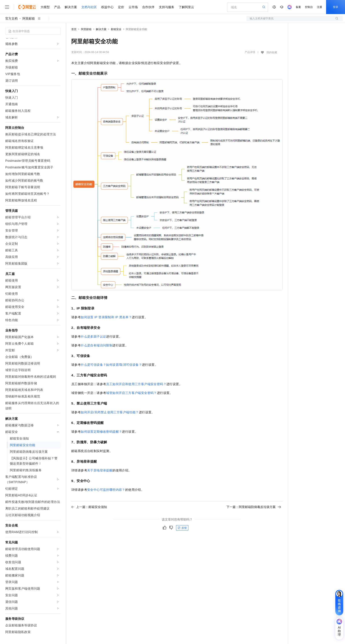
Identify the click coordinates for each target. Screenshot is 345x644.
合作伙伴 (148, 7)
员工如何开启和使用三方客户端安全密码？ (136, 384)
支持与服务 (167, 7)
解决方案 (71, 7)
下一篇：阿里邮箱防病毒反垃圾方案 (254, 507)
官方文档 (11, 18)
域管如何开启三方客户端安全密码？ (131, 393)
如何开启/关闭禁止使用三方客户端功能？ (110, 412)
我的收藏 (272, 52)
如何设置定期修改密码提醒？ (101, 432)
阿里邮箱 (29, 18)
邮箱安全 (116, 29)
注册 (319, 7)
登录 (336, 7)
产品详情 (250, 52)
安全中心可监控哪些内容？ (106, 490)
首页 (74, 29)
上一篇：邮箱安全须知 (89, 507)
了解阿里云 (186, 7)
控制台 (309, 7)
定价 (121, 7)
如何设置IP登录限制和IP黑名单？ (106, 317)
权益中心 (107, 7)
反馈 (182, 528)
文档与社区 (89, 7)
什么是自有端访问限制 (97, 345)
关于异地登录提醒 (100, 470)
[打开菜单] (7, 7)
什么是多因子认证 (93, 337)
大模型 (45, 7)
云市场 (133, 7)
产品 (57, 7)
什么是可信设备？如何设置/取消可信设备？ (111, 365)
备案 (298, 7)
